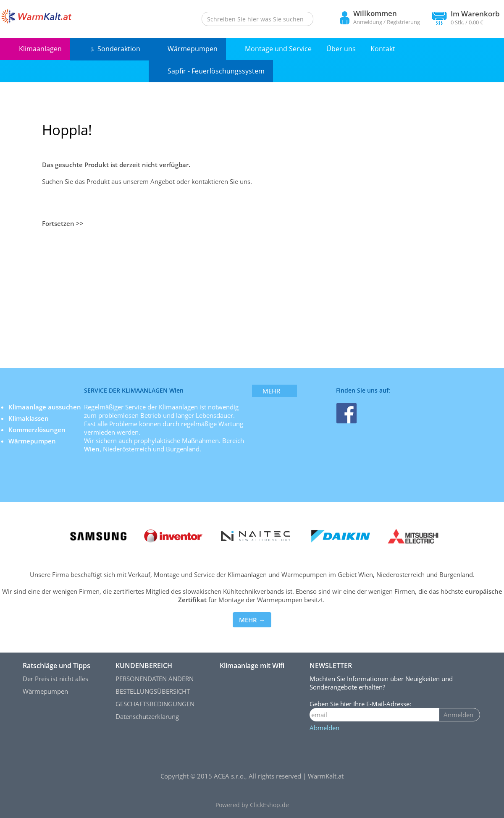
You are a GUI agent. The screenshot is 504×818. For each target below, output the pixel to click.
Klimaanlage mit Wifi (252, 666)
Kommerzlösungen (37, 430)
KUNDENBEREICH (144, 666)
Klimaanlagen (40, 49)
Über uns (341, 49)
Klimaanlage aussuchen (46, 407)
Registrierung (403, 22)
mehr (271, 391)
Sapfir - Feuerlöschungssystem (216, 71)
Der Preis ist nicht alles (55, 679)
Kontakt (383, 49)
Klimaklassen (29, 418)
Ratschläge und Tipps (56, 666)
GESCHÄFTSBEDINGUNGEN (155, 704)
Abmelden (324, 728)
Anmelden (458, 715)
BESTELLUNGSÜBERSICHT (153, 691)
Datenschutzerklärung (147, 716)
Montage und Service (278, 49)
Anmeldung (368, 22)
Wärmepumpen (193, 49)
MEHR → (252, 620)
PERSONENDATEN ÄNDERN (155, 679)
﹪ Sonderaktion (115, 49)
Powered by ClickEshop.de (252, 805)
